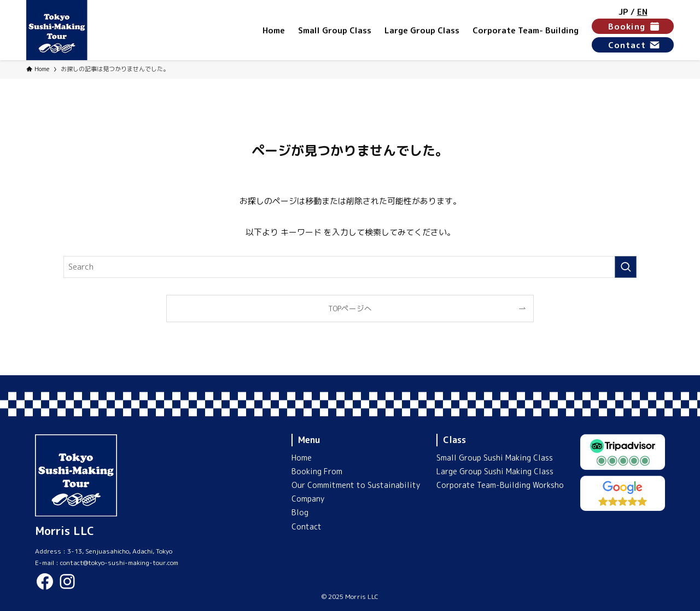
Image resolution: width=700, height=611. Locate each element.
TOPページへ (350, 308)
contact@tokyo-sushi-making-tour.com (119, 563)
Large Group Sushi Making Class (495, 471)
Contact (307, 526)
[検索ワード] (350, 267)
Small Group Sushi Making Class (495, 458)
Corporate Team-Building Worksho (500, 485)
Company (308, 499)
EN (642, 12)
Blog (300, 512)
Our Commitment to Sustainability (356, 485)
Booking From (317, 471)
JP (623, 12)
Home (302, 458)
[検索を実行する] (626, 267)
